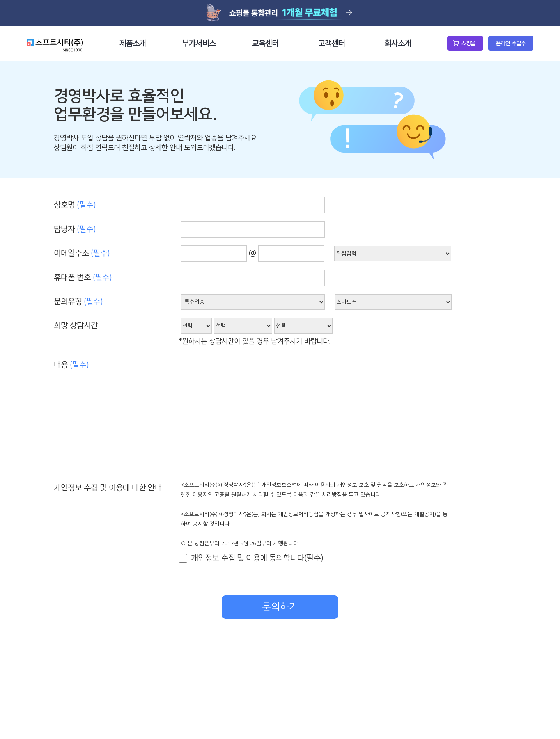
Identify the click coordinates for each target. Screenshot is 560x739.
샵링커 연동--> (393, 302)
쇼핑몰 (468, 43)
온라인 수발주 (511, 43)
